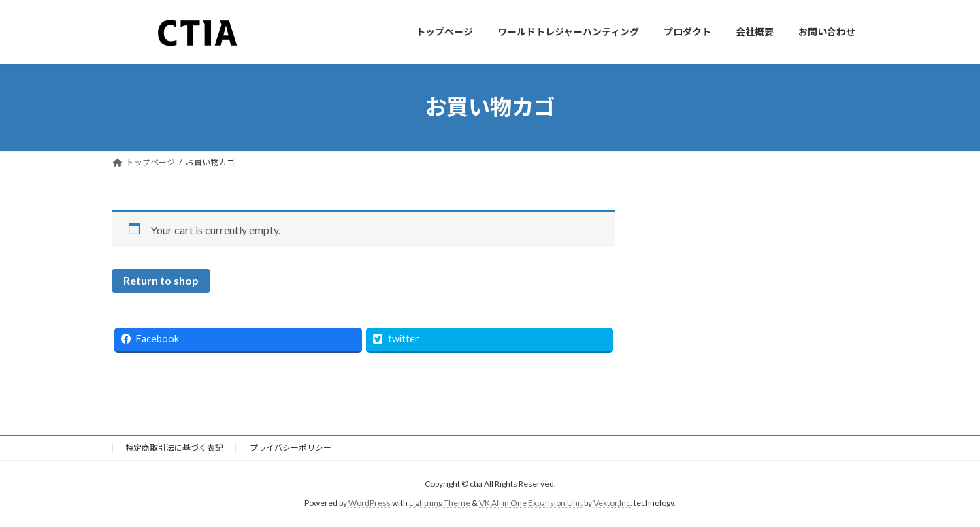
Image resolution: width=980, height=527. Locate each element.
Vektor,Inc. (613, 503)
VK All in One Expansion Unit (531, 503)
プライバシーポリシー (291, 448)
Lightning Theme (440, 503)
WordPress (370, 503)
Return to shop (161, 280)
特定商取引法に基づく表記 (174, 448)
